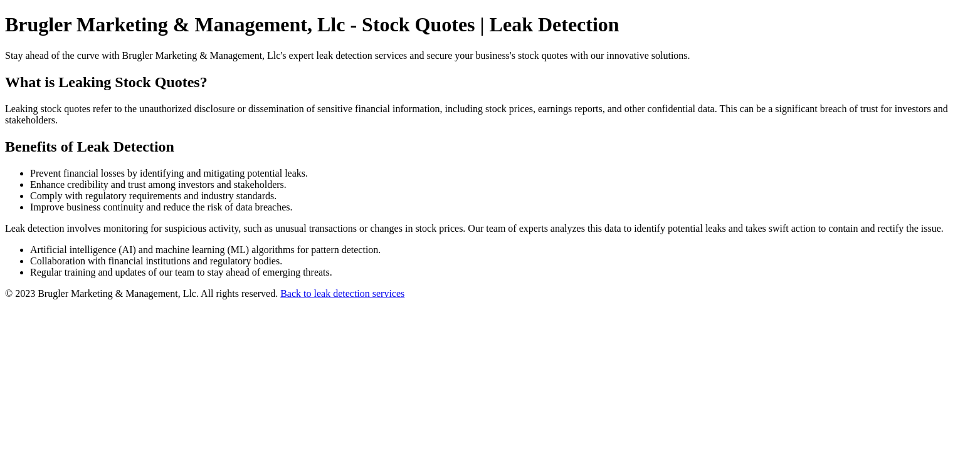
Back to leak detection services (342, 293)
